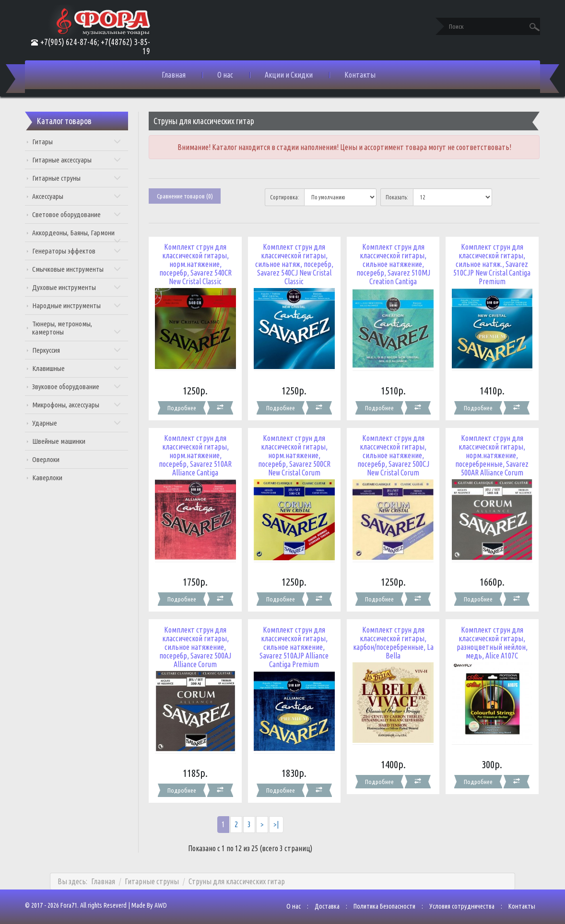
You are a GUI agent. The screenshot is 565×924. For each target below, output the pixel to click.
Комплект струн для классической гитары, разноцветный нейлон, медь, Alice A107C (489, 640)
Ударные (79, 423)
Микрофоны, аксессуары (79, 405)
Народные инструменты (79, 306)
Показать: (396, 197)
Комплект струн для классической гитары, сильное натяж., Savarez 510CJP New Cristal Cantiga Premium (489, 264)
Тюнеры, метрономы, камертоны (79, 328)
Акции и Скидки (289, 75)
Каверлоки (51, 478)
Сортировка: (285, 197)
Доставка (324, 902)
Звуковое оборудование (79, 387)
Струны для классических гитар (237, 877)
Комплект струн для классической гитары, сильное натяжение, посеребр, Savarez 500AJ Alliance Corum (197, 644)
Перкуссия (79, 350)
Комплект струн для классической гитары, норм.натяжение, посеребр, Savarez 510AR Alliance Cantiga (197, 454)
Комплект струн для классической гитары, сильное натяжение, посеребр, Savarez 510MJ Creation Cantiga (392, 264)
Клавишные (79, 368)
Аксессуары (79, 196)
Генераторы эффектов (79, 251)
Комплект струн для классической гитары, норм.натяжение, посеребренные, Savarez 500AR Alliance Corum (489, 454)
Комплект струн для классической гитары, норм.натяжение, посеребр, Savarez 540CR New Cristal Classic (196, 264)
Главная (174, 75)
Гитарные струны (79, 178)
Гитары (79, 142)
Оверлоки (49, 459)
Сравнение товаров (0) (187, 196)
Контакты (360, 75)
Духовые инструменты (79, 287)
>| (277, 820)
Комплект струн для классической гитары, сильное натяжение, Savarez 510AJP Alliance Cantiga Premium (294, 644)
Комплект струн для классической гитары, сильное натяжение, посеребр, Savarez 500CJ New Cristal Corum (392, 454)
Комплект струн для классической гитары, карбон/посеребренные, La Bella (392, 640)
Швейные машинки (62, 441)
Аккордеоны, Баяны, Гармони (79, 235)
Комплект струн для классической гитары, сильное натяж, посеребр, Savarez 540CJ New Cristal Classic (294, 264)
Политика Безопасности (381, 902)
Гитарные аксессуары (79, 160)
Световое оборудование (79, 214)
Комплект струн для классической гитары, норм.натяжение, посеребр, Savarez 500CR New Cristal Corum (294, 454)
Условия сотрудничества (459, 902)
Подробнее (183, 406)
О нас (225, 75)
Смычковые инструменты (79, 269)
